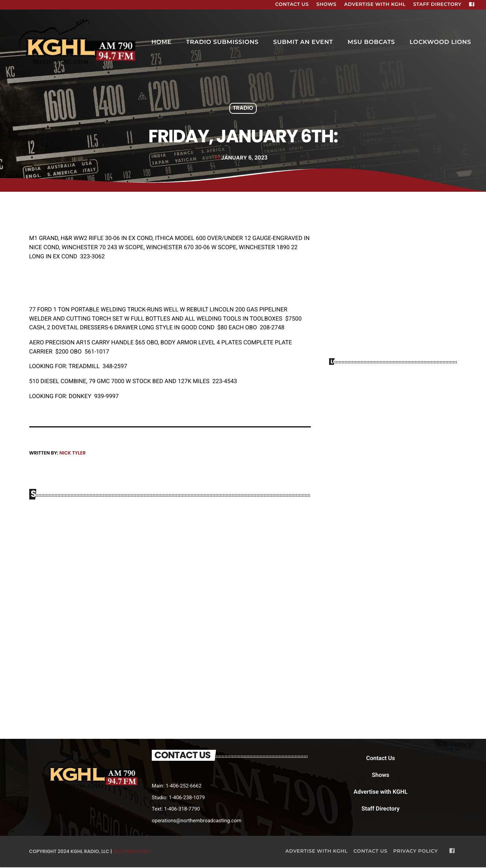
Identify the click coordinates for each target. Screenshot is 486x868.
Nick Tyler (72, 453)
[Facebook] (472, 5)
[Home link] (78, 42)
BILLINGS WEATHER (393, 400)
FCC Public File (131, 852)
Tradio (243, 108)
